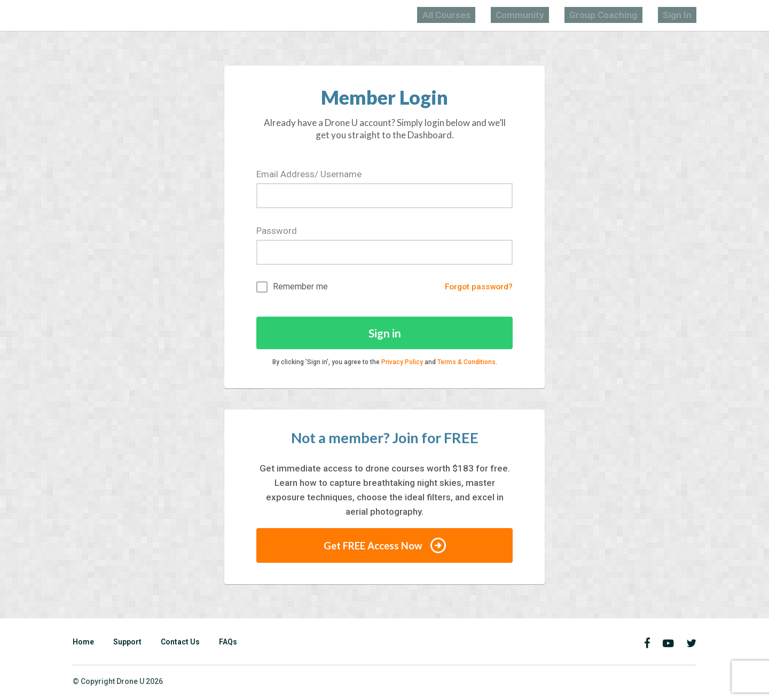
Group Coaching (626, 15)
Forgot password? (475, 286)
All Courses (503, 15)
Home (83, 643)
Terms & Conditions (466, 363)
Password (277, 230)
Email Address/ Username (309, 173)
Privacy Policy (402, 363)
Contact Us (180, 643)
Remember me (292, 286)
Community (561, 15)
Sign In (684, 15)
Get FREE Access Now (384, 547)
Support (127, 643)
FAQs (228, 643)
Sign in (385, 333)
